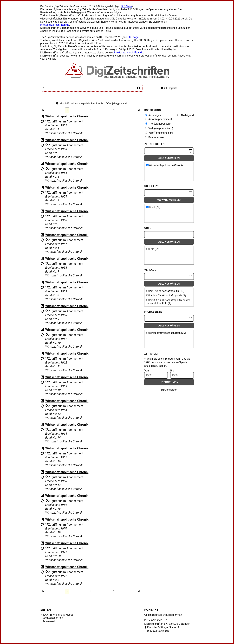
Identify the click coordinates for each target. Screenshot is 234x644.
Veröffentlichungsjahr (159, 133)
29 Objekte (169, 88)
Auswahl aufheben (169, 200)
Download (49, 622)
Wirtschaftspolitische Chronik (67, 116)
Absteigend (185, 115)
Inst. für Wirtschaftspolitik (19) (165, 291)
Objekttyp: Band (116, 103)
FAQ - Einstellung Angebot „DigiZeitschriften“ (58, 616)
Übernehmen (169, 382)
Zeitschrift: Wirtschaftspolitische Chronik (79, 103)
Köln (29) (153, 249)
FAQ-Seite (126, 6)
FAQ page (133, 37)
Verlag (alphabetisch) (159, 128)
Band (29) (153, 207)
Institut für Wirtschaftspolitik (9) (166, 296)
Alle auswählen (169, 158)
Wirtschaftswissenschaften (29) (166, 333)
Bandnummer (155, 137)
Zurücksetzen (169, 390)
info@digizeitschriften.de (55, 25)
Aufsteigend (154, 115)
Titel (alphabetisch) (158, 124)
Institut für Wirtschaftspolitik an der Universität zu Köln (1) (168, 302)
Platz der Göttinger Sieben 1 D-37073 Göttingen (163, 629)
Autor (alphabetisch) (159, 119)
